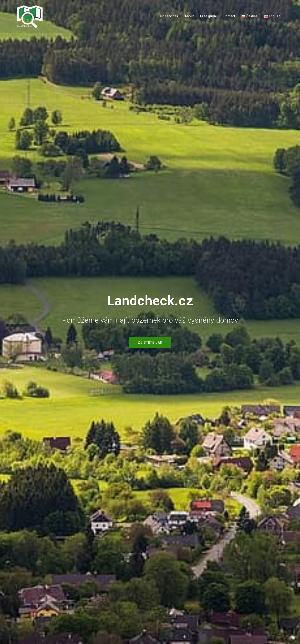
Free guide (208, 16)
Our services (168, 16)
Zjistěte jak (150, 342)
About (189, 16)
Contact (229, 16)
